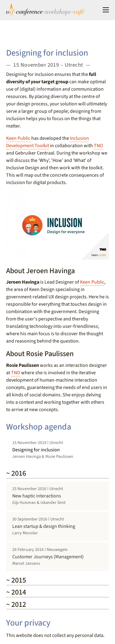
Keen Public (18, 138)
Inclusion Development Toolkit (48, 142)
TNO (98, 146)
